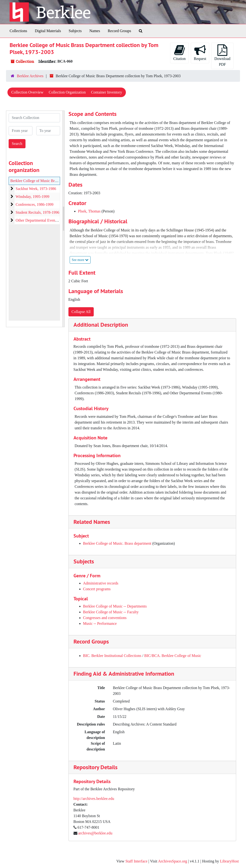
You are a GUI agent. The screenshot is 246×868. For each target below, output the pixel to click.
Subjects (75, 31)
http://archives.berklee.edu (94, 799)
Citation (179, 53)
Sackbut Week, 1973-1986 (36, 189)
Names (95, 31)
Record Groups (119, 31)
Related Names (92, 522)
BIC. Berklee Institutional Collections (112, 656)
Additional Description (101, 325)
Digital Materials (48, 31)
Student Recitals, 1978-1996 (37, 212)
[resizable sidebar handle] (63, 219)
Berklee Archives (30, 76)
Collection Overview (27, 92)
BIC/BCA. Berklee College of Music (173, 656)
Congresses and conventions (105, 618)
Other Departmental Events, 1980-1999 (46, 220)
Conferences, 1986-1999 (34, 204)
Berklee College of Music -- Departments (115, 606)
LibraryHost (229, 861)
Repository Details (95, 767)
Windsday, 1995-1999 (33, 197)
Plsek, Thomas (89, 211)
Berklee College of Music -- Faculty (111, 612)
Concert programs (97, 589)
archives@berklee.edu (95, 833)
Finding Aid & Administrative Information (124, 674)
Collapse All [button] (81, 312)
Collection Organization (67, 92)
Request (200, 53)
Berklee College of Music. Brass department (117, 543)
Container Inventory (107, 92)
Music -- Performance (100, 623)
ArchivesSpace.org (173, 861)
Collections (18, 31)
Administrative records (101, 583)
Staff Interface (136, 861)
